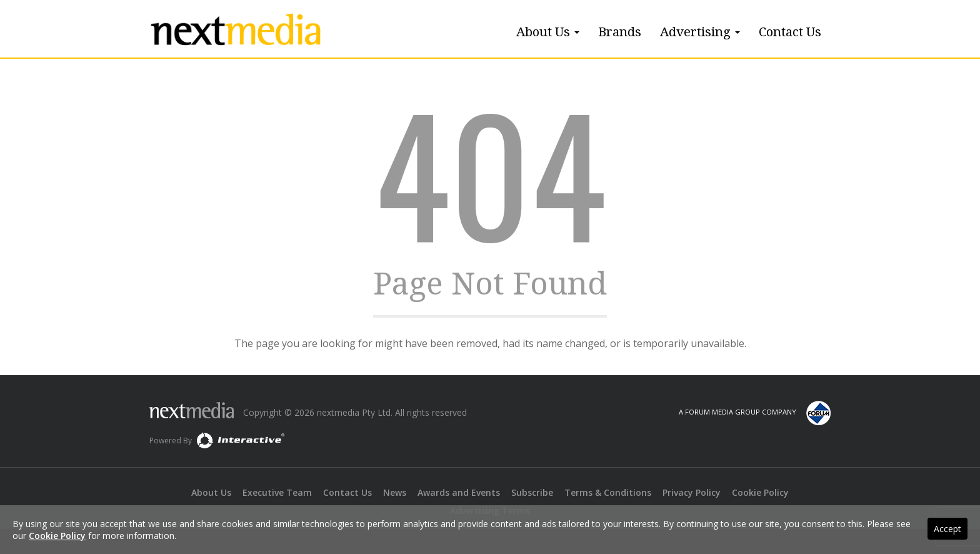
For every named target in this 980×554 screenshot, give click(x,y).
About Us (548, 32)
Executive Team (277, 492)
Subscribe (532, 492)
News (395, 492)
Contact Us (790, 32)
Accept (947, 529)
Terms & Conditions (608, 492)
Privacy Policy (692, 492)
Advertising (700, 32)
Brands (620, 32)
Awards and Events (459, 492)
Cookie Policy (760, 492)
